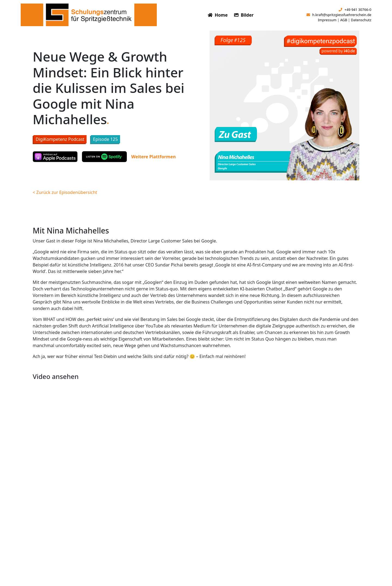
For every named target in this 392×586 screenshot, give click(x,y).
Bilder (244, 15)
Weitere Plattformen (154, 157)
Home (218, 15)
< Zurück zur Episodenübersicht (65, 192)
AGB (344, 20)
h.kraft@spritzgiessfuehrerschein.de (339, 15)
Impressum (327, 20)
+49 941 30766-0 (355, 10)
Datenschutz (361, 20)
